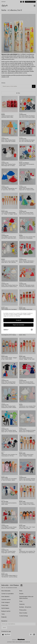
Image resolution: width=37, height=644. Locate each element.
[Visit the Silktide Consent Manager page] (32, 330)
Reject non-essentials (19, 325)
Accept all (18, 320)
